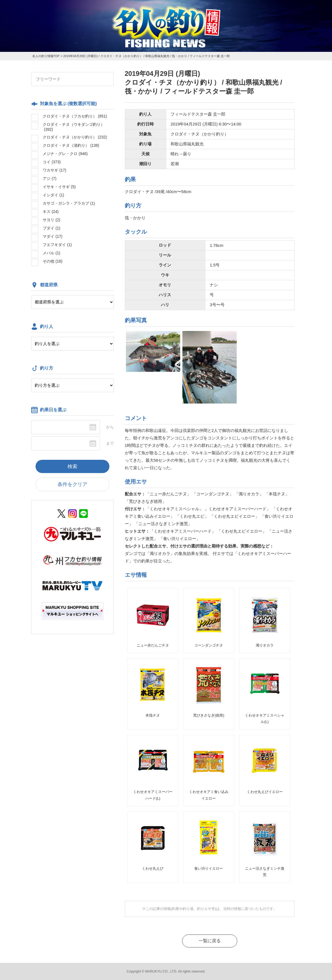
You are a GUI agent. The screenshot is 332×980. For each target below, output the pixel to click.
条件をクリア (72, 484)
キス (51, 212)
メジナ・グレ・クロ (65, 154)
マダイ (53, 236)
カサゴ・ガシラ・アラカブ (69, 203)
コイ (52, 162)
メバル (52, 253)
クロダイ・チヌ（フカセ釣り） (75, 116)
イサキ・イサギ (59, 187)
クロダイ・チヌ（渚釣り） (71, 145)
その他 (53, 261)
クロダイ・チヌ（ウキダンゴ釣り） (74, 127)
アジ (50, 178)
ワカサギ (55, 170)
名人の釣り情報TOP (46, 56)
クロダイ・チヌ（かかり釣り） (75, 137)
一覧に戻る (210, 941)
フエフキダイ (57, 245)
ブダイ (52, 228)
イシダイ (53, 195)
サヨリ (52, 220)
